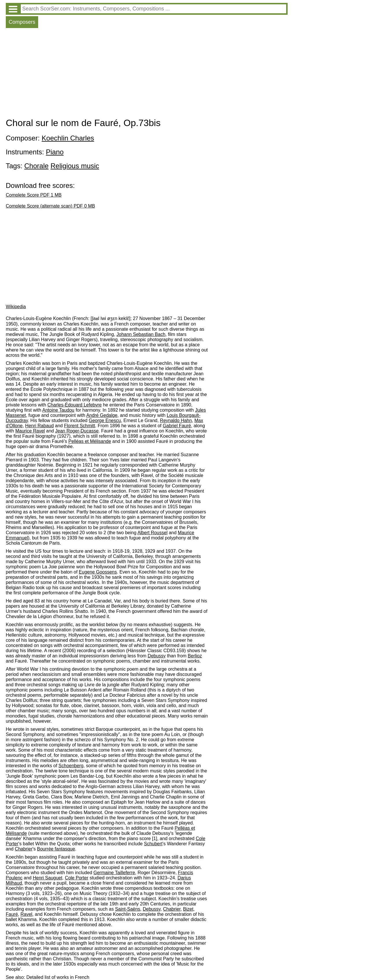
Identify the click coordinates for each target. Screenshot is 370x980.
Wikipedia (16, 307)
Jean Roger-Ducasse (77, 431)
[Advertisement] (147, 74)
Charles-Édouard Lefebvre (75, 405)
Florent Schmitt (79, 426)
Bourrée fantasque (56, 849)
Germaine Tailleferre (114, 873)
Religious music (75, 166)
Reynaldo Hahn (176, 420)
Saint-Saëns (128, 909)
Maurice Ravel (30, 431)
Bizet (188, 909)
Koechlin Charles (68, 138)
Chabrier (24, 849)
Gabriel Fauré (177, 426)
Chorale (36, 166)
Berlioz (195, 656)
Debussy (157, 656)
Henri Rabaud (39, 426)
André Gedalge (102, 415)
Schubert (153, 844)
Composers (22, 22)
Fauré (12, 914)
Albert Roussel (152, 533)
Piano (55, 152)
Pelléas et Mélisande (90, 441)
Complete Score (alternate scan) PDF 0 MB (50, 206)
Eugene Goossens (98, 572)
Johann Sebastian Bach (141, 334)
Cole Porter (77, 878)
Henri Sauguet (47, 878)
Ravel (26, 914)
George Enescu (105, 420)
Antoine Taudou (58, 410)
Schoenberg (71, 766)
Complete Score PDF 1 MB (34, 195)
